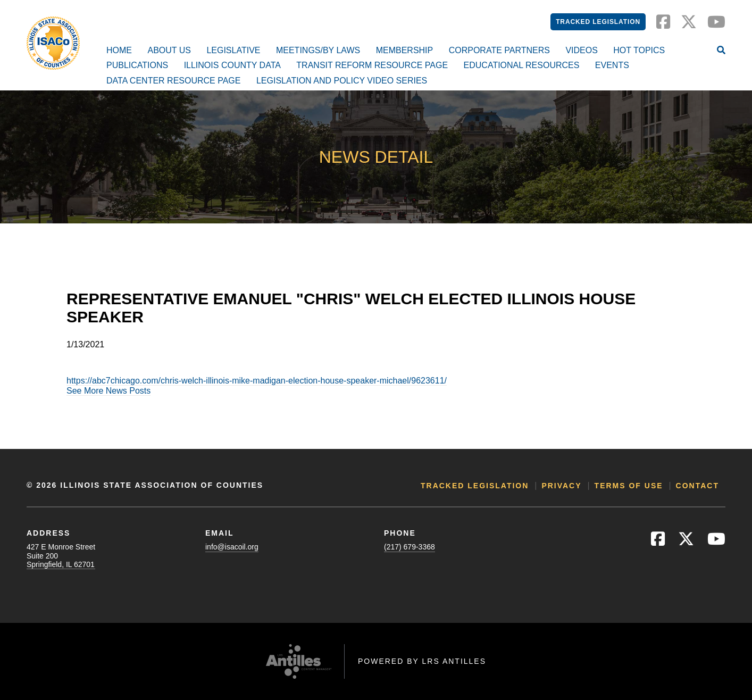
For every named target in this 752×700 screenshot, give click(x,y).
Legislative (233, 50)
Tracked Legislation (598, 22)
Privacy (561, 486)
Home (119, 50)
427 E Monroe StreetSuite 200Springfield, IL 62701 (61, 555)
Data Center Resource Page (173, 81)
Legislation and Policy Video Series (342, 81)
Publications (137, 65)
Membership (405, 50)
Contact (697, 486)
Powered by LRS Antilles (422, 661)
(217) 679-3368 (410, 547)
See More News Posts (108, 391)
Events (612, 65)
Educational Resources (522, 65)
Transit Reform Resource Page (372, 65)
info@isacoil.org (232, 547)
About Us (169, 50)
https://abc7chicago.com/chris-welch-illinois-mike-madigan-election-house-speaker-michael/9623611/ (257, 381)
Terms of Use (629, 486)
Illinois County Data (232, 65)
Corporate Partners (499, 50)
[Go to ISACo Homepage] (53, 43)
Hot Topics (639, 50)
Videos (581, 50)
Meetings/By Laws (318, 50)
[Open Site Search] (721, 51)
